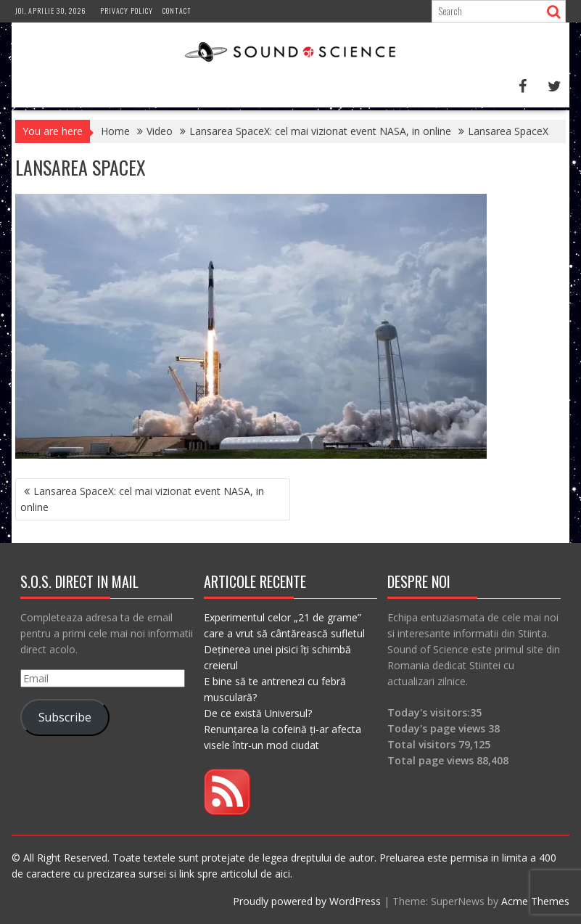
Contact (177, 11)
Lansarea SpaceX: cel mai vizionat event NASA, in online (142, 499)
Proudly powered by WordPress (307, 901)
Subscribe (65, 717)
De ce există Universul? (258, 713)
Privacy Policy (127, 11)
